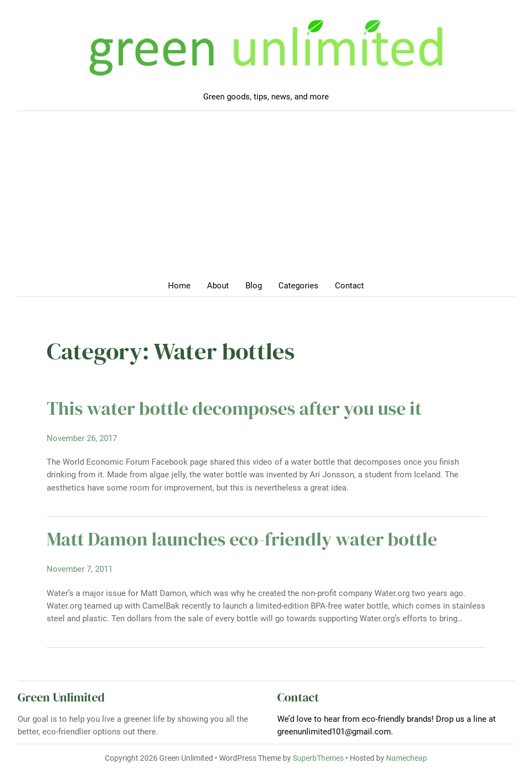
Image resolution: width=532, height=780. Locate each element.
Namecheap (407, 758)
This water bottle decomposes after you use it (234, 408)
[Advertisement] (266, 199)
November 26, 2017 (82, 438)
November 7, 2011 (80, 569)
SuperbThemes (318, 758)
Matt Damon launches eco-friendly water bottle (242, 539)
